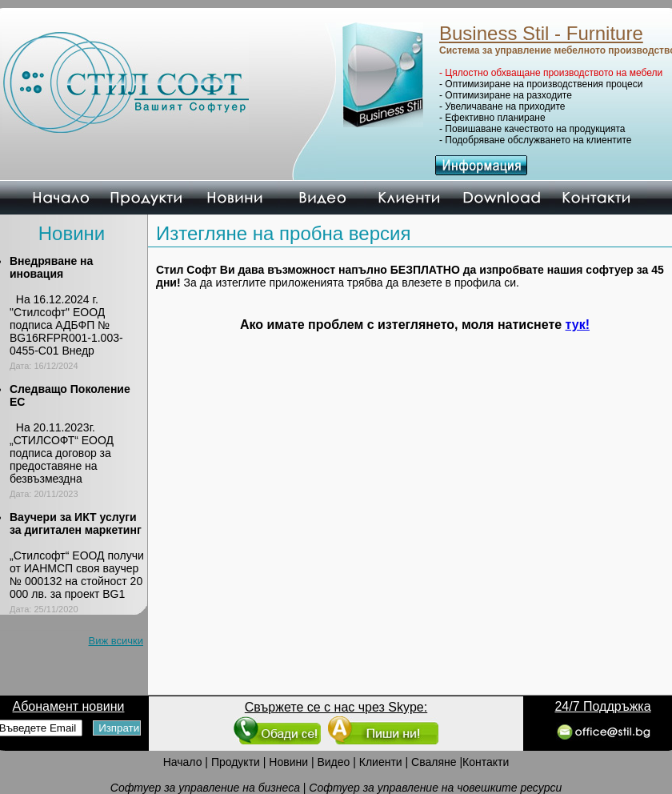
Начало (183, 762)
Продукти (236, 762)
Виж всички (116, 641)
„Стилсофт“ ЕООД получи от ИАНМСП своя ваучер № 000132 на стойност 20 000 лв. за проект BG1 (77, 575)
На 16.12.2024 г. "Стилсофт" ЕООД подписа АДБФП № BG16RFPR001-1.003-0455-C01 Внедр (66, 325)
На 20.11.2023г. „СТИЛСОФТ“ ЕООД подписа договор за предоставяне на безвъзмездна (62, 453)
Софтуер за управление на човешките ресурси (435, 788)
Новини (288, 762)
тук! (578, 325)
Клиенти (381, 762)
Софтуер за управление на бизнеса (205, 788)
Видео (333, 762)
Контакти (486, 762)
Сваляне (434, 762)
